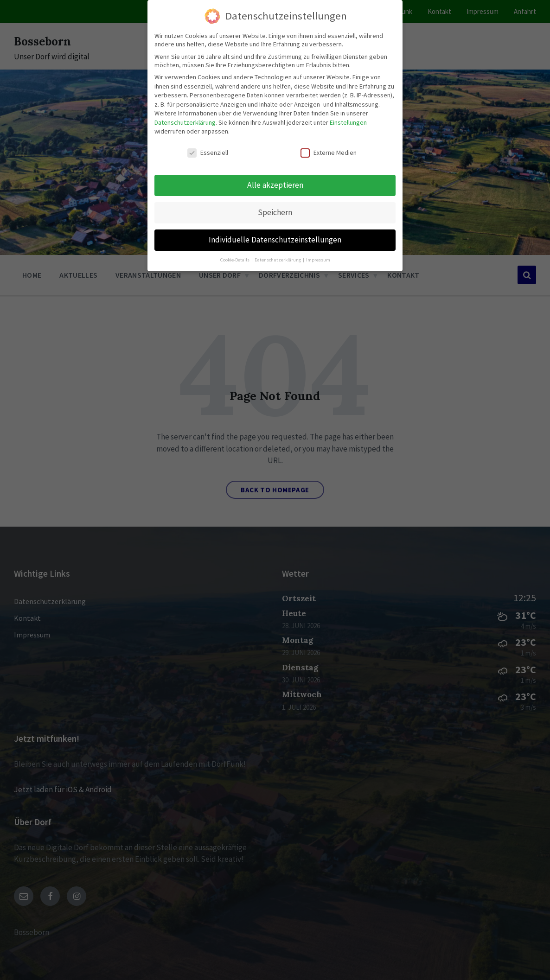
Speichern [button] (275, 212)
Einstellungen (348, 122)
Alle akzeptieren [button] (275, 185)
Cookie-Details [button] (235, 260)
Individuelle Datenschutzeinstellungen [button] (275, 240)
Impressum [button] (318, 260)
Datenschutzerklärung (185, 122)
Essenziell (208, 153)
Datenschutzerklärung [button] (278, 260)
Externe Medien (329, 153)
